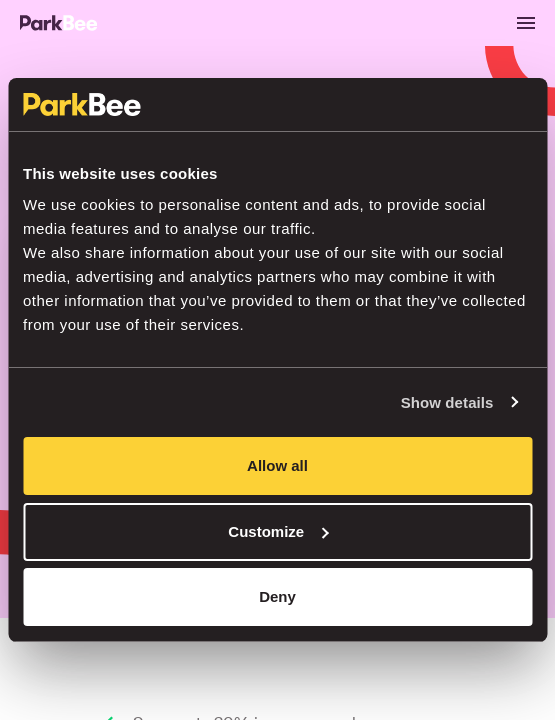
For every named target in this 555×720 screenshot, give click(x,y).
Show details (447, 402)
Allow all (277, 465)
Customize (278, 531)
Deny (277, 596)
